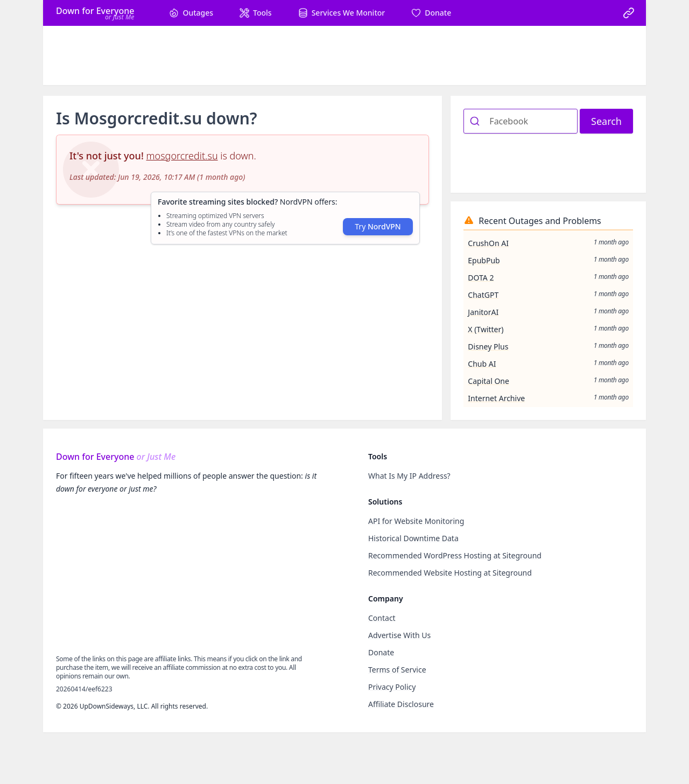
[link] (629, 13)
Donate (381, 652)
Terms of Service (397, 670)
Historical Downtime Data (413, 538)
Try (378, 226)
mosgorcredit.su (182, 156)
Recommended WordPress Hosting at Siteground (455, 555)
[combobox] (521, 121)
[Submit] (477, 121)
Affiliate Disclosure (401, 704)
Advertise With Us (399, 635)
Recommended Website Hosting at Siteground (450, 573)
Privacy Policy (392, 687)
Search (606, 121)
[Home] (95, 13)
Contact (382, 618)
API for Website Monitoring (416, 521)
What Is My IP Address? (409, 476)
